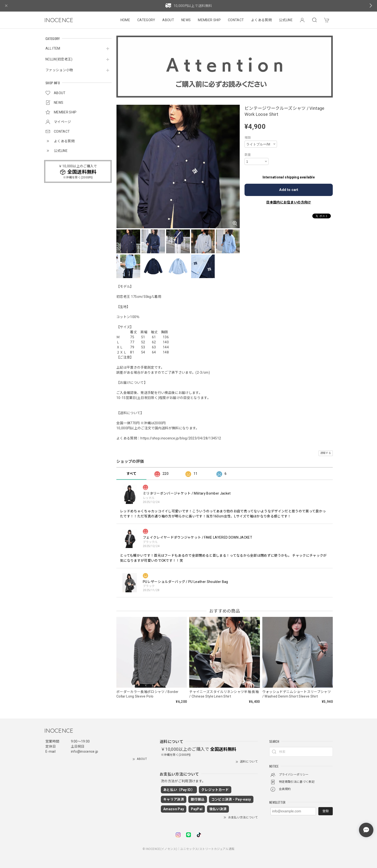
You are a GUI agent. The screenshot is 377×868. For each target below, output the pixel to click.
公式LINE (286, 20)
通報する (326, 453)
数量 (248, 155)
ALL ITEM (53, 48)
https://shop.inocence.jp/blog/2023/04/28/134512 (181, 438)
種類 (248, 138)
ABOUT (168, 20)
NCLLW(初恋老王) (59, 59)
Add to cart (289, 190)
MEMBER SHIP (209, 20)
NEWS (186, 20)
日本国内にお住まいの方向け (289, 202)
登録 (326, 811)
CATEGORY (146, 20)
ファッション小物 (59, 70)
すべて (131, 474)
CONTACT (236, 20)
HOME (125, 20)
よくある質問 (261, 20)
